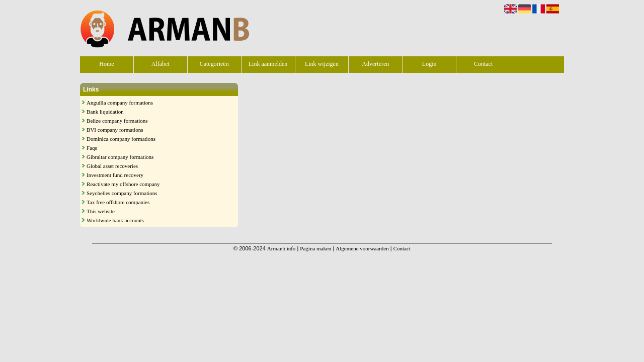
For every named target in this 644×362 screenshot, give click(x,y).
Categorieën (214, 64)
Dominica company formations (121, 139)
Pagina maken (315, 248)
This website (101, 211)
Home (106, 64)
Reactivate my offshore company (123, 184)
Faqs (92, 148)
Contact (483, 64)
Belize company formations (117, 121)
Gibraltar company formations (120, 157)
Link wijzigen (322, 64)
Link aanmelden (268, 64)
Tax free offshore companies (118, 202)
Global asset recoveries (112, 166)
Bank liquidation (105, 112)
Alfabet (160, 64)
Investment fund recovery (115, 175)
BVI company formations (115, 130)
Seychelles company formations (122, 193)
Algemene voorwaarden (362, 248)
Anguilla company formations (120, 103)
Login (429, 64)
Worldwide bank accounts (115, 220)
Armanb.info (281, 248)
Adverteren (375, 64)
